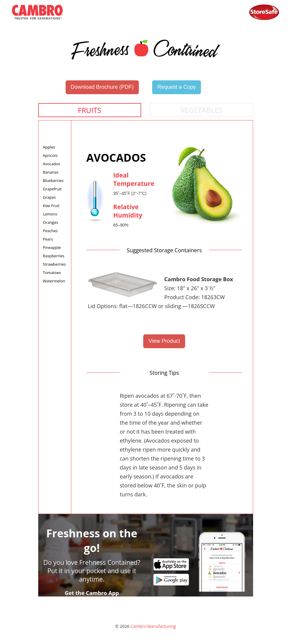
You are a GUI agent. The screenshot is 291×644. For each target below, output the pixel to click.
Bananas (51, 172)
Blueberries (53, 180)
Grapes (49, 197)
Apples (49, 147)
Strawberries (54, 264)
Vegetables (201, 110)
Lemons (50, 214)
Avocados (52, 164)
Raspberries (54, 256)
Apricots (50, 155)
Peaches (50, 231)
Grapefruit (52, 189)
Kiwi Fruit (51, 206)
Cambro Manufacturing (153, 626)
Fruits (90, 110)
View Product (164, 341)
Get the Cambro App (92, 593)
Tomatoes (52, 273)
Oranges (51, 222)
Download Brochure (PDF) (102, 87)
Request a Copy (177, 87)
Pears (48, 239)
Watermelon (54, 281)
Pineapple (52, 247)
